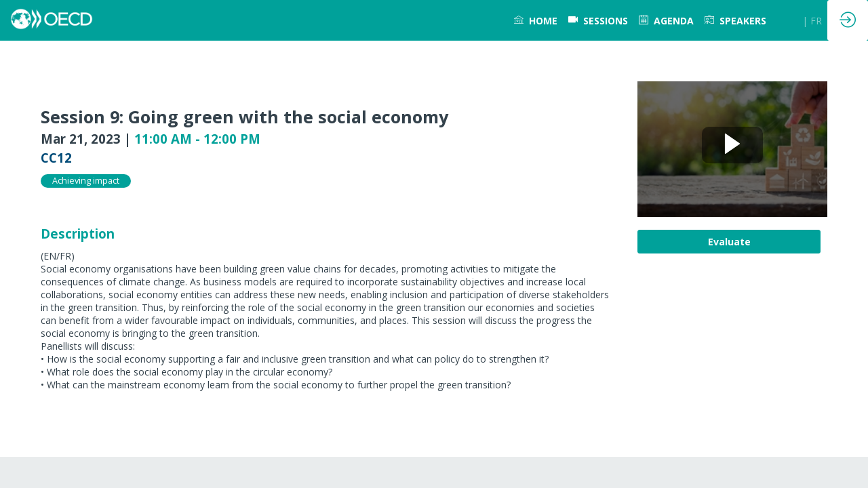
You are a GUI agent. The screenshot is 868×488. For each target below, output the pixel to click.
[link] (536, 20)
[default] (598, 20)
